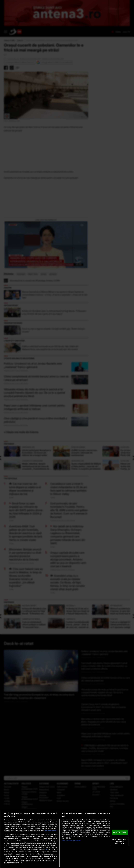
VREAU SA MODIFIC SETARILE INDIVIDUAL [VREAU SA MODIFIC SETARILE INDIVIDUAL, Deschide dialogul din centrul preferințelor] (120, 841)
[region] (67, 839)
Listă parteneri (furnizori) (71, 840)
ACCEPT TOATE (120, 832)
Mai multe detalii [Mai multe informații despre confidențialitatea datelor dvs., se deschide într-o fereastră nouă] (50, 831)
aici (47, 850)
